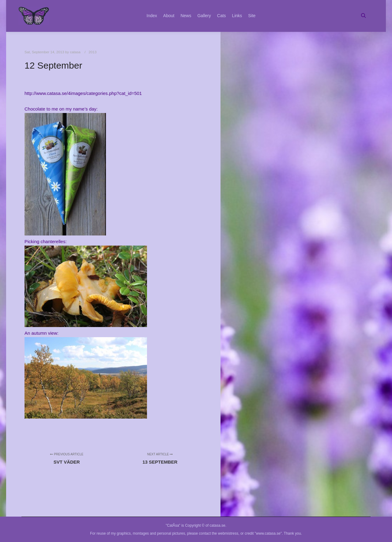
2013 (92, 52)
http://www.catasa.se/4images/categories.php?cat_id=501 (83, 93)
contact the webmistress (219, 533)
